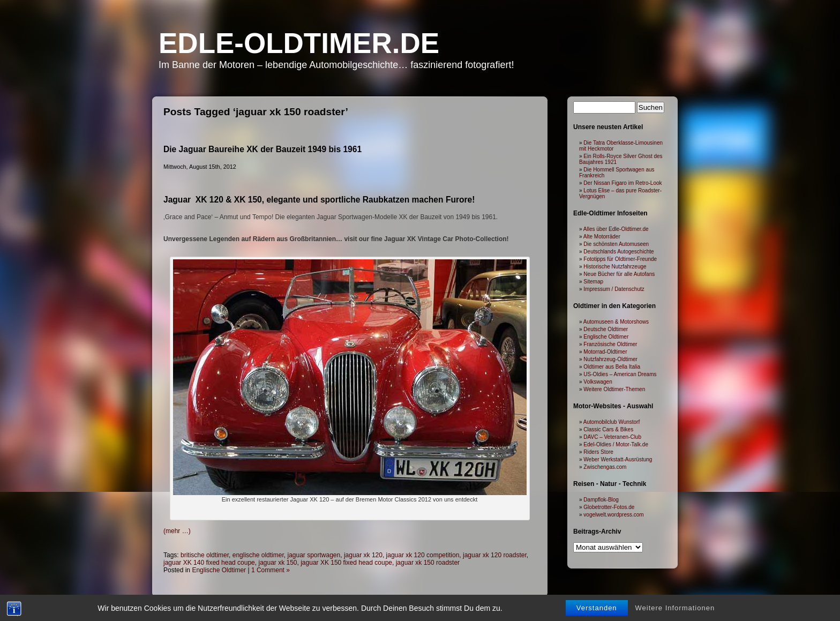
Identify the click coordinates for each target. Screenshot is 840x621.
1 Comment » (271, 570)
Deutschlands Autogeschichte (618, 252)
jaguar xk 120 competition (423, 555)
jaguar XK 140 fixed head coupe (209, 563)
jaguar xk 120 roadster (495, 555)
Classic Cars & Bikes (608, 429)
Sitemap (593, 282)
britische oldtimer (205, 555)
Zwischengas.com (605, 467)
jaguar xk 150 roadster (428, 563)
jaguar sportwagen (314, 555)
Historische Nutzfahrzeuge (615, 267)
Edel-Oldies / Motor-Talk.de (616, 444)
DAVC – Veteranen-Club (612, 437)
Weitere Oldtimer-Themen (614, 389)
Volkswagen (598, 382)
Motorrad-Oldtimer (605, 352)
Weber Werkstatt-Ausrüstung (618, 459)
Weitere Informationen (675, 608)
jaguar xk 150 (277, 563)
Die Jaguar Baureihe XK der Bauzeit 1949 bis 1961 (262, 149)
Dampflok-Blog (601, 500)
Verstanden (597, 608)
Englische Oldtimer (219, 570)
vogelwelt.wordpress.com (613, 515)
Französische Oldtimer (610, 344)
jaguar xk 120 (363, 555)
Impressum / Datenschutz (614, 289)
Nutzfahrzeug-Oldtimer (610, 359)
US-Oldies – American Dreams (620, 374)
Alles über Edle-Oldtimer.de (616, 229)
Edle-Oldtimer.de (299, 43)
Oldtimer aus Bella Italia (612, 367)
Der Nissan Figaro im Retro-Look (622, 183)
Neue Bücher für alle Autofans (619, 274)
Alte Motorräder (602, 237)
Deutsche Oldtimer (606, 329)
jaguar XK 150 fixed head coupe (346, 563)
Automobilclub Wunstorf (612, 422)
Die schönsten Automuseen (616, 244)
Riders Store (598, 452)
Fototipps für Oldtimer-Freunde (620, 259)
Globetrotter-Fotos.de (609, 507)
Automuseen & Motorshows (616, 322)
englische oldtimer (258, 555)
